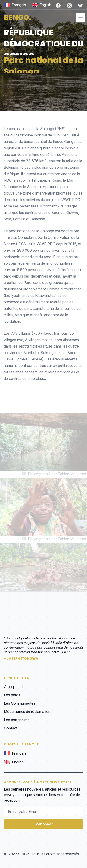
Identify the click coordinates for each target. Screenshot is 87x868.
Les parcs (12, 695)
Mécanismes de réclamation (27, 712)
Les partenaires (17, 720)
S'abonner (44, 824)
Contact (11, 728)
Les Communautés (20, 703)
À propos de (14, 687)
